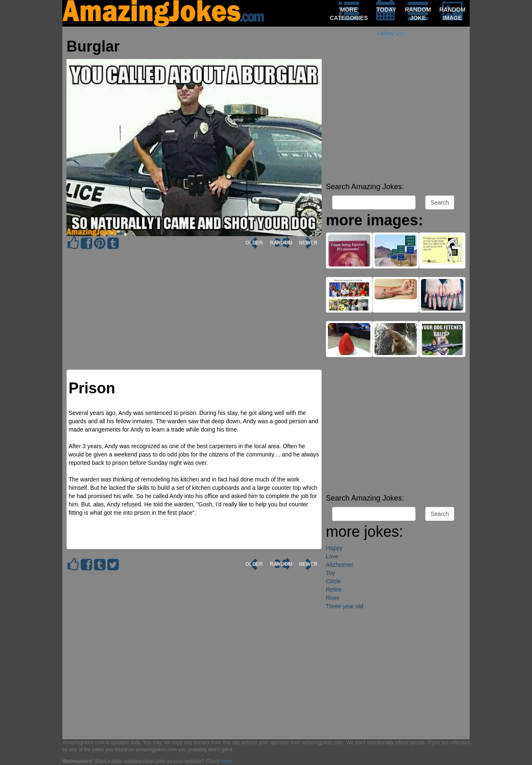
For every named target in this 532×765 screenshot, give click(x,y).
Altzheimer (340, 565)
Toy (330, 573)
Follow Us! (390, 33)
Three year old (345, 606)
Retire (334, 590)
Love (332, 556)
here (226, 761)
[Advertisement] (396, 121)
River (333, 598)
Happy (334, 548)
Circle (333, 581)
